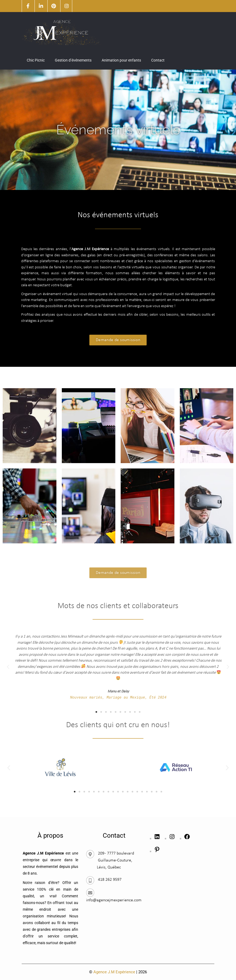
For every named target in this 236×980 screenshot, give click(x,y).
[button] (8, 667)
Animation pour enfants (121, 60)
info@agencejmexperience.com (114, 900)
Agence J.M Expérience (114, 972)
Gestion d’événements (73, 60)
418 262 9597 (110, 880)
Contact (158, 60)
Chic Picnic (36, 60)
